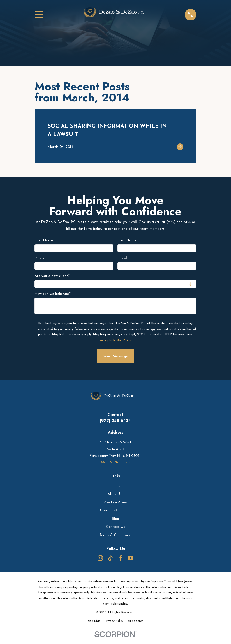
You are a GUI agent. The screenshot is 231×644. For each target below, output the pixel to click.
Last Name (127, 240)
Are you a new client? (52, 276)
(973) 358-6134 (115, 420)
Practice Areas (115, 502)
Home (115, 486)
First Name (44, 240)
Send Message (115, 356)
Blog (115, 519)
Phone (39, 258)
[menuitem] (94, 621)
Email (122, 258)
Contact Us (115, 527)
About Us (115, 494)
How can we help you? (53, 294)
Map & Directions (115, 463)
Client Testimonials (115, 510)
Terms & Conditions (115, 535)
